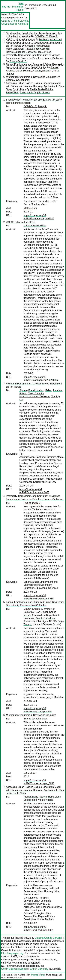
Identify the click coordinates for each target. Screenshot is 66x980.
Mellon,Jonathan (15, 49)
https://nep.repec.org (12, 953)
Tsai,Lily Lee (44, 52)
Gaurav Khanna (32, 609)
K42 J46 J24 (30, 701)
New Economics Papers (18, 7)
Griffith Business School (14, 969)
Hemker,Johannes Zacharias (21, 52)
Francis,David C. (18, 61)
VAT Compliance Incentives (21, 39)
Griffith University (39, 969)
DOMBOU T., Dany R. (46, 36)
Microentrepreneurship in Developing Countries (31, 77)
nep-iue (6, 7)
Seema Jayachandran (18, 80)
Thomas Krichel (38, 975)
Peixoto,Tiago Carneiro (37, 49)
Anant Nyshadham (42, 71)
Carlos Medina (23, 71)
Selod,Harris (27, 93)
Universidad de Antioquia (15, 24)
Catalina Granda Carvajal (15, 21)
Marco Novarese (27, 956)
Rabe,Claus (12, 93)
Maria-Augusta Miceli (50, 39)
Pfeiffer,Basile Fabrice (42, 89)
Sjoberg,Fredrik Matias (37, 46)
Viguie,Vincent (42, 93)
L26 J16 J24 (30, 773)
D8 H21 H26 (30, 208)
